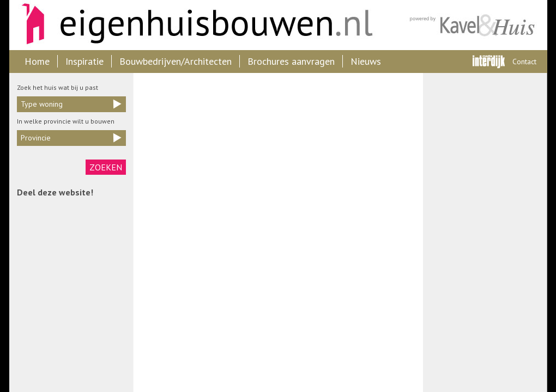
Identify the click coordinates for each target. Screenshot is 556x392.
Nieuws (366, 61)
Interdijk (489, 62)
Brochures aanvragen (291, 61)
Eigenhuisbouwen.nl (192, 25)
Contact (524, 62)
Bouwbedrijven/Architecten (176, 61)
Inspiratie (84, 61)
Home (37, 61)
